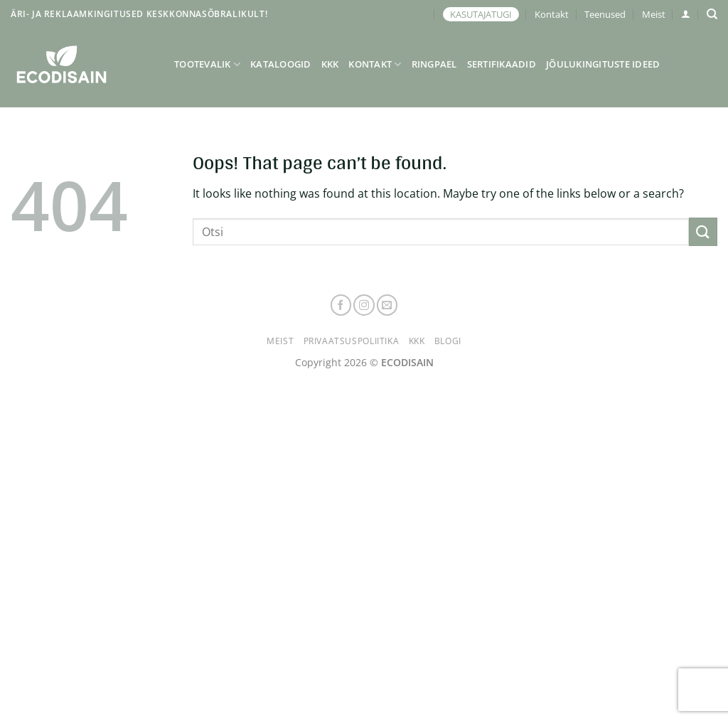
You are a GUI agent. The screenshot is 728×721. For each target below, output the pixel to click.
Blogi (448, 341)
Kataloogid (281, 64)
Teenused (605, 14)
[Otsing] (712, 14)
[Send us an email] (387, 305)
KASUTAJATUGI (481, 14)
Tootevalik (207, 64)
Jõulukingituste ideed (603, 64)
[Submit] (703, 231)
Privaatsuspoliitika (352, 341)
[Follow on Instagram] (364, 305)
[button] (686, 14)
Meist (654, 14)
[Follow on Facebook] (341, 305)
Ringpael (434, 64)
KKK (330, 64)
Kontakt (552, 14)
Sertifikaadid (502, 64)
